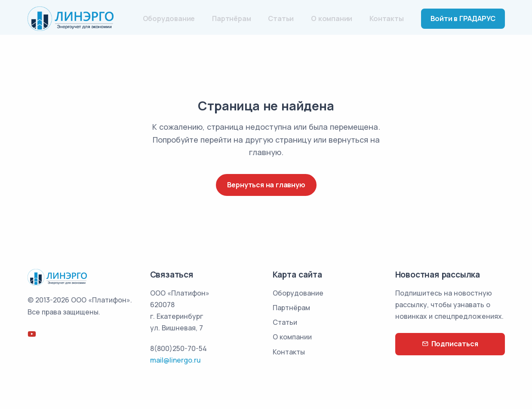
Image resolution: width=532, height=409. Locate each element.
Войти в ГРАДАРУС (463, 18)
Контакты (386, 18)
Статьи (281, 18)
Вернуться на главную (266, 185)
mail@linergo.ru (175, 360)
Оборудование (169, 18)
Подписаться (450, 344)
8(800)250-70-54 (178, 348)
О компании (332, 18)
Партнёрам (231, 18)
